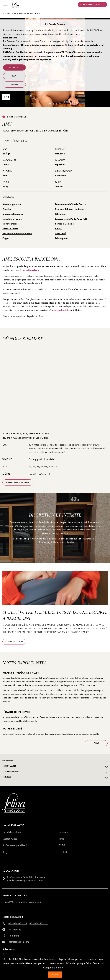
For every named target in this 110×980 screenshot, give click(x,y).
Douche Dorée (10, 224)
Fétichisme (60, 214)
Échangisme (61, 238)
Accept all (14, 67)
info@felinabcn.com (19, 942)
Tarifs (61, 839)
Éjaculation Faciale (12, 219)
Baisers (59, 229)
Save (14, 76)
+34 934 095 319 (18, 923)
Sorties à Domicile (64, 224)
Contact (63, 852)
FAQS (96, 743)
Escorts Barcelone (12, 832)
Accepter (55, 974)
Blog (5, 852)
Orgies (6, 238)
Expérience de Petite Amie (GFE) (72, 219)
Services (63, 832)
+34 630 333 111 (39, 923)
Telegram (14, 936)
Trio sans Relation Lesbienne (70, 209)
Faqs (62, 845)
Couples (7, 209)
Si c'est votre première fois (16, 845)
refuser (14, 85)
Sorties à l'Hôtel (10, 229)
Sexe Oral (60, 233)
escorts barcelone (24, 13)
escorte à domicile (60, 310)
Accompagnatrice (12, 204)
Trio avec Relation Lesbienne (17, 233)
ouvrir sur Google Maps (18, 482)
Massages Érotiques (13, 214)
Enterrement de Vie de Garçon (71, 204)
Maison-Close (10, 839)
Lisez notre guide (14, 642)
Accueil (6, 13)
